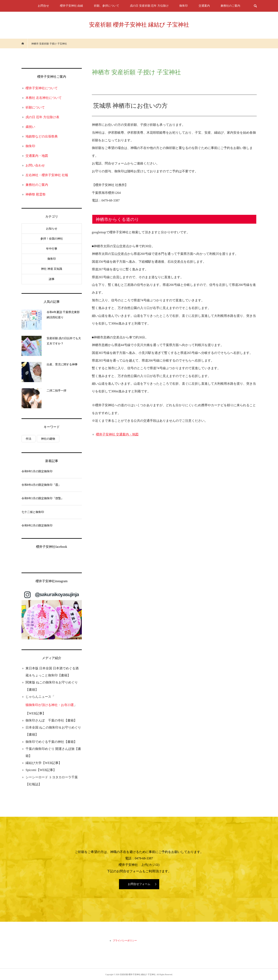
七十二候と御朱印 (33, 512)
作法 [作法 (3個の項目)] (29, 439)
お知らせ (52, 229)
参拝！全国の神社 (52, 239)
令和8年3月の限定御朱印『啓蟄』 (43, 498)
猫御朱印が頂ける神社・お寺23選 (50, 705)
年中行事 (52, 249)
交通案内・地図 (37, 156)
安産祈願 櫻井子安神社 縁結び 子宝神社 (139, 25)
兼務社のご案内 (230, 6)
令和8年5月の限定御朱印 (37, 471)
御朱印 (184, 6)
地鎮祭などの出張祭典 (42, 136)
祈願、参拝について (107, 6)
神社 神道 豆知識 (52, 269)
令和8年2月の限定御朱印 (37, 526)
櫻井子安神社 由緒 (72, 6)
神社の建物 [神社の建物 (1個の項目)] (48, 439)
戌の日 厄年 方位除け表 (42, 117)
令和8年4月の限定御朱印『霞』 (41, 485)
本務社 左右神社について (44, 98)
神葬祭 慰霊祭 (36, 194)
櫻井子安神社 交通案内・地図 (117, 434)
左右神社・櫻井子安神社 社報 (47, 175)
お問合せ (43, 6)
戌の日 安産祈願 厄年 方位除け (149, 6)
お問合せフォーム (139, 884)
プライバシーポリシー (125, 941)
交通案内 (204, 6)
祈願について (35, 107)
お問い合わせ (35, 165)
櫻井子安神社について (42, 88)
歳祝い (30, 127)
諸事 (52, 279)
